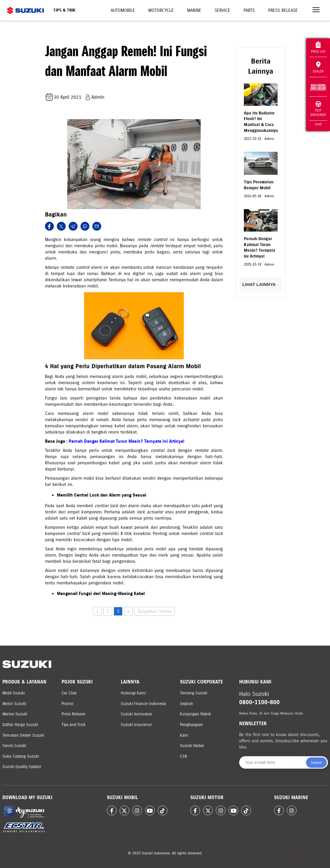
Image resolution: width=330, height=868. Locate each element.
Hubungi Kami (133, 693)
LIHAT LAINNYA (261, 284)
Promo (67, 704)
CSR (183, 756)
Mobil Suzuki (13, 693)
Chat (318, 124)
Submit (316, 763)
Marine (194, 10)
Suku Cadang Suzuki (21, 756)
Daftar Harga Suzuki (20, 725)
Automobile (123, 10)
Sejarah (187, 704)
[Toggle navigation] (316, 10)
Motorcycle (161, 10)
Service (222, 10)
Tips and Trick (74, 725)
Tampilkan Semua (155, 611)
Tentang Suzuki (194, 693)
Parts (249, 10)
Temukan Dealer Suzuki (23, 735)
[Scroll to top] (294, 851)
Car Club (69, 693)
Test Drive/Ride (318, 109)
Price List (318, 47)
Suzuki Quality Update (22, 767)
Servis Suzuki (14, 746)
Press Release (283, 10)
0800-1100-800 (259, 702)
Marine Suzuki (15, 714)
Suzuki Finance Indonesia (143, 704)
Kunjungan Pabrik (195, 714)
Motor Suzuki (14, 704)
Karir (184, 735)
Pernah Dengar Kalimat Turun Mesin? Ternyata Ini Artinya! (127, 441)
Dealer (318, 67)
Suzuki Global (192, 746)
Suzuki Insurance (136, 725)
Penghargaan (191, 725)
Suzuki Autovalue (136, 714)
